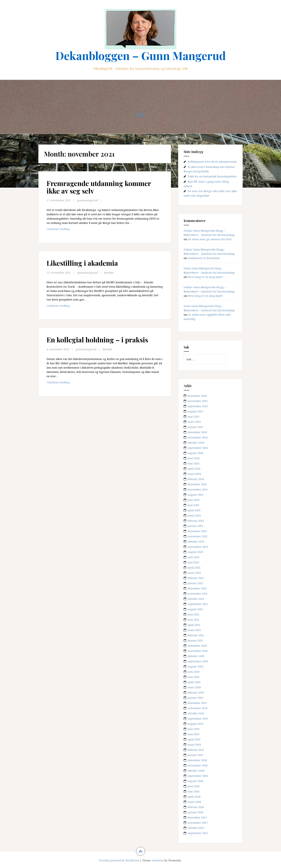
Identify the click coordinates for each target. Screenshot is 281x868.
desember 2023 (197, 484)
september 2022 (198, 547)
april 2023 (194, 510)
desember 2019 (197, 703)
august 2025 (195, 411)
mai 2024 (193, 463)
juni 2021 (194, 614)
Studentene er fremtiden (204, 258)
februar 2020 (196, 692)
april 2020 (194, 682)
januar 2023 (195, 526)
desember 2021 (197, 588)
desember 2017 (197, 817)
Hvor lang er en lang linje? (205, 277)
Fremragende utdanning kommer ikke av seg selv (99, 187)
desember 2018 (197, 760)
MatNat (109, 273)
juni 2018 (194, 786)
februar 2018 (196, 807)
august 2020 (195, 666)
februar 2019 (196, 750)
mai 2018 (193, 791)
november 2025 (198, 401)
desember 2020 (197, 646)
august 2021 (195, 609)
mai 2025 (193, 416)
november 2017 (198, 823)
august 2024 (195, 453)
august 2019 (195, 724)
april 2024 (194, 469)
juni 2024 (194, 458)
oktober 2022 (196, 541)
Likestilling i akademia (82, 263)
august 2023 (195, 495)
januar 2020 (195, 698)
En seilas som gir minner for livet (210, 239)
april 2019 (194, 739)
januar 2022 (195, 583)
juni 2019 (194, 729)
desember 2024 (197, 432)
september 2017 (198, 833)
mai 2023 (193, 505)
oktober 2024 (196, 443)
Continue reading (67, 230)
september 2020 (198, 661)
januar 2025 (195, 427)
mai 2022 (193, 562)
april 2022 (194, 567)
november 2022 (198, 536)
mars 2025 (194, 422)
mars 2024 (194, 474)
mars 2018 (194, 802)
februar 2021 (196, 635)
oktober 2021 (196, 599)
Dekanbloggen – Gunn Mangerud (141, 55)
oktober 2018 (196, 771)
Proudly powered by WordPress (119, 860)
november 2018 (198, 765)
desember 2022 (197, 531)
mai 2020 (193, 677)
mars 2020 (194, 687)
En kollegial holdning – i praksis (97, 340)
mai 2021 (193, 620)
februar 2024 (196, 479)
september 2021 (198, 604)
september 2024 (198, 448)
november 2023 (198, 489)
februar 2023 (196, 521)
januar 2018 (195, 812)
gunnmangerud (87, 200)
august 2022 (195, 552)
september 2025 (198, 406)
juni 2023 (194, 500)
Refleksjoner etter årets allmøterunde (212, 162)
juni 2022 (194, 557)
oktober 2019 (196, 713)
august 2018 (195, 781)
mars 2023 (194, 515)
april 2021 (194, 625)
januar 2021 (195, 640)
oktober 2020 (196, 656)
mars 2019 (194, 744)
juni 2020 (194, 672)
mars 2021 (194, 630)
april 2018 (194, 797)
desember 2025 (197, 396)
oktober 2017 (196, 828)
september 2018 (198, 776)
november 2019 (198, 708)
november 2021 (198, 594)
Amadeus (158, 860)
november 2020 (198, 651)
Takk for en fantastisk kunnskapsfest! (212, 176)
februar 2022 (196, 578)
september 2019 (198, 718)
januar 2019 (195, 755)
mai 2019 (193, 734)
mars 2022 (194, 573)
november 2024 (198, 437)
